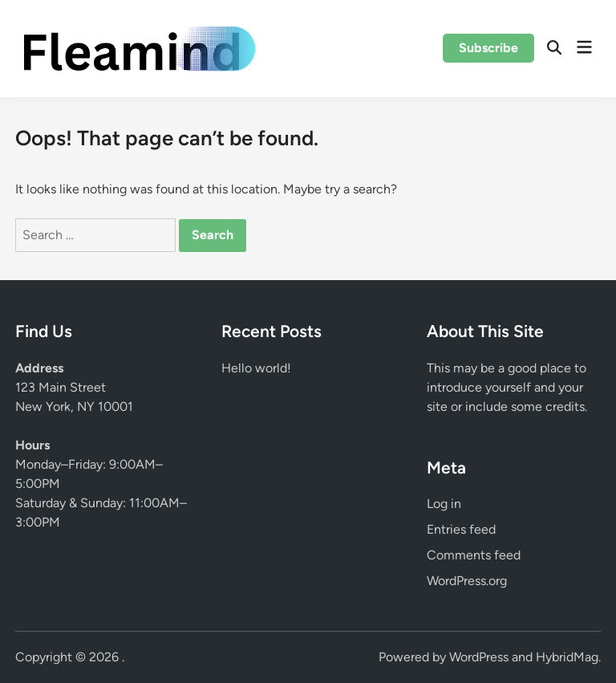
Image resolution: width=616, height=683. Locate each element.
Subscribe (488, 48)
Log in (444, 504)
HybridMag (567, 657)
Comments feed (474, 555)
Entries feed (461, 529)
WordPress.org (467, 581)
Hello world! (256, 368)
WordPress (479, 657)
